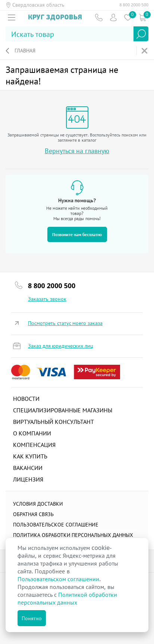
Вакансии (28, 468)
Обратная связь (33, 514)
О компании (32, 433)
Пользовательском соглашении (58, 579)
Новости (26, 399)
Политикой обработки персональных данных (67, 598)
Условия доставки (38, 504)
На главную (145, 51)
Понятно (32, 618)
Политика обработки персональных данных (73, 535)
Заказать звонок (47, 299)
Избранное (128, 17)
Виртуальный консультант (54, 422)
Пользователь (113, 17)
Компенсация (34, 445)
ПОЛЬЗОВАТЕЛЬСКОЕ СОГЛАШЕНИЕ (56, 524)
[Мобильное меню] (12, 17)
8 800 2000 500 (134, 5)
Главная (25, 50)
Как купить (30, 456)
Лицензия (28, 479)
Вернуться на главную (77, 151)
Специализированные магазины (63, 410)
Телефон (99, 17)
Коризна (142, 17)
